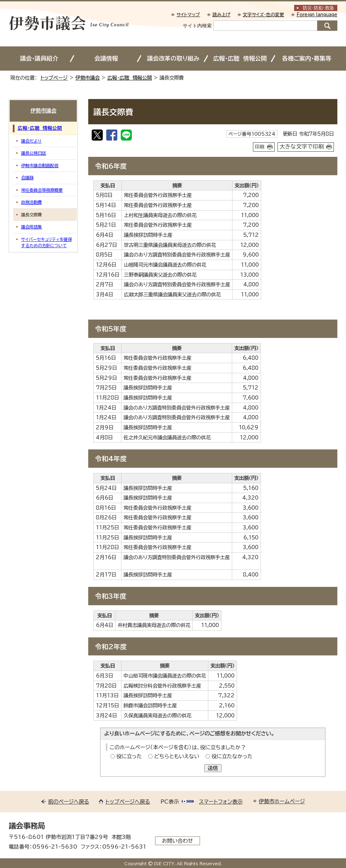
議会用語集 (31, 227)
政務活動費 (31, 202)
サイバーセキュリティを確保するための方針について (47, 242)
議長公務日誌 (34, 153)
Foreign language (317, 15)
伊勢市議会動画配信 (40, 165)
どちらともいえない (177, 756)
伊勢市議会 (88, 78)
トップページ (54, 78)
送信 (213, 768)
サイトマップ (188, 15)
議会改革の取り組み (173, 58)
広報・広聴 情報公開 (240, 58)
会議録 (27, 178)
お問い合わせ (177, 841)
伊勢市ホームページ (282, 801)
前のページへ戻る (69, 802)
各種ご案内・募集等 (307, 58)
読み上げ (221, 15)
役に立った (129, 756)
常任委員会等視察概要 (42, 190)
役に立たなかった (232, 756)
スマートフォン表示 (221, 802)
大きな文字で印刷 (302, 146)
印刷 (260, 147)
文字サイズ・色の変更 (263, 15)
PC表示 (170, 802)
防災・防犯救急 (318, 8)
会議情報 (106, 58)
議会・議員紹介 (39, 58)
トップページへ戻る (128, 802)
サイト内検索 (197, 26)
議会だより (31, 141)
